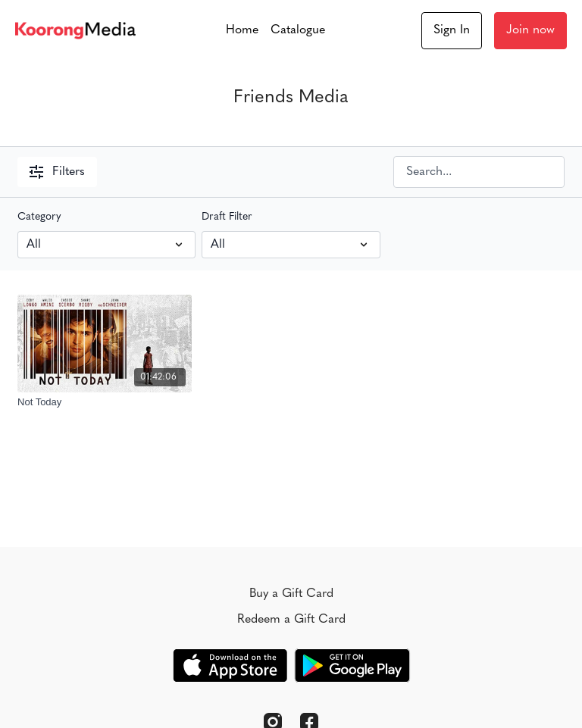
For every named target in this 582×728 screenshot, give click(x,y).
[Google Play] (352, 666)
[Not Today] (105, 402)
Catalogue (298, 30)
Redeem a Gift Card (291, 620)
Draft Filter (227, 217)
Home (242, 30)
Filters (57, 172)
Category (39, 217)
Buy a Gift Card (291, 594)
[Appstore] (230, 666)
